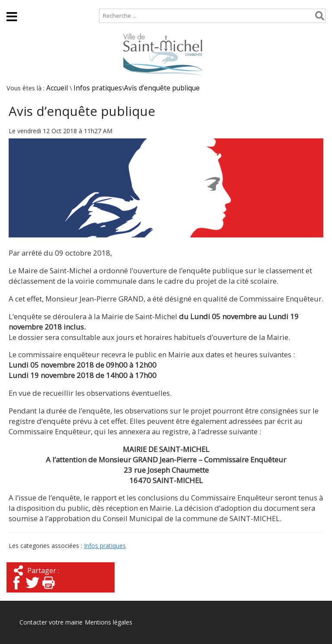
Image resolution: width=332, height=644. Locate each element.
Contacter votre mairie (51, 622)
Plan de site (55, 4)
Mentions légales (109, 622)
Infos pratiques (98, 88)
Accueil (14, 4)
